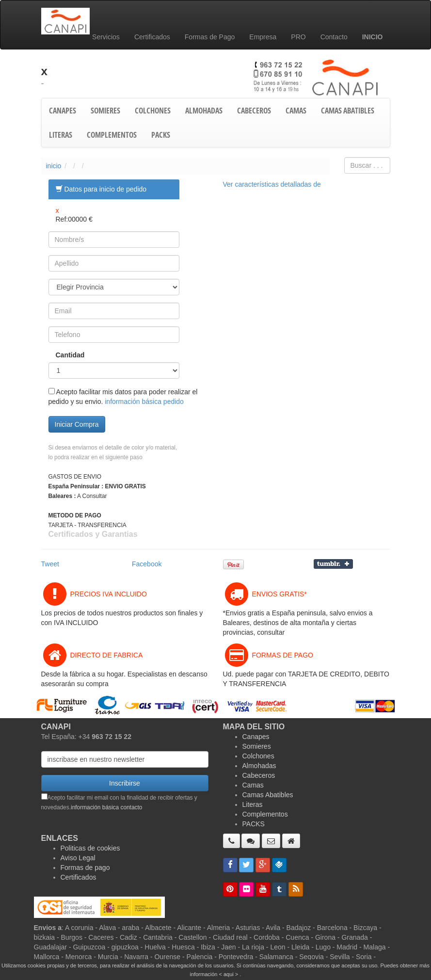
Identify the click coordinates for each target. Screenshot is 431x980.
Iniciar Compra (77, 424)
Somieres (257, 746)
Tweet (50, 564)
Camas (253, 785)
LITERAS (61, 135)
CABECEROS (254, 111)
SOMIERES (105, 111)
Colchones (258, 756)
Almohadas (259, 766)
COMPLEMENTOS (112, 135)
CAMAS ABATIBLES (348, 111)
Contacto (334, 37)
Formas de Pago (210, 37)
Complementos (265, 814)
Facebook (147, 564)
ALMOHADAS (204, 111)
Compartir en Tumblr (333, 564)
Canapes (256, 737)
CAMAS (296, 111)
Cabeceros (259, 775)
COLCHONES (153, 111)
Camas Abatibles (268, 795)
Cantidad (63, 355)
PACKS (161, 135)
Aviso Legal (78, 858)
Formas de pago (85, 868)
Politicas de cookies (90, 848)
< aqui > (229, 974)
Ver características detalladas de (272, 184)
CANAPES (63, 111)
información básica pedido (144, 402)
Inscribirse (125, 783)
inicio (54, 166)
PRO (298, 37)
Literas (253, 804)
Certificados (152, 37)
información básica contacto (106, 807)
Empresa (263, 37)
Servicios (106, 37)
